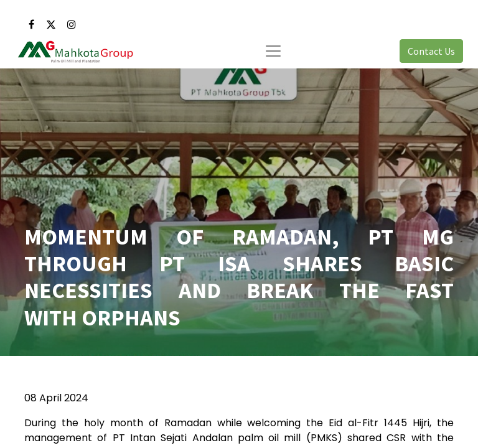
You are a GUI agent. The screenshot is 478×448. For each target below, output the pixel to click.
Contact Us (431, 51)
